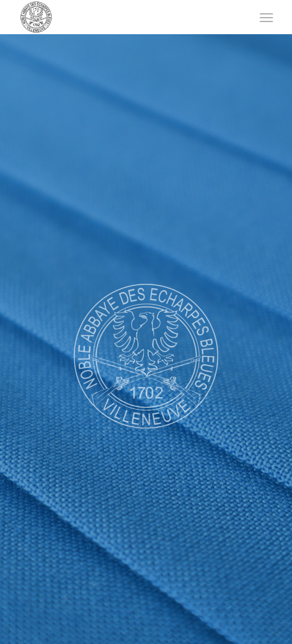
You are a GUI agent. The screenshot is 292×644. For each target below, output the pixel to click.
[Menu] (263, 17)
